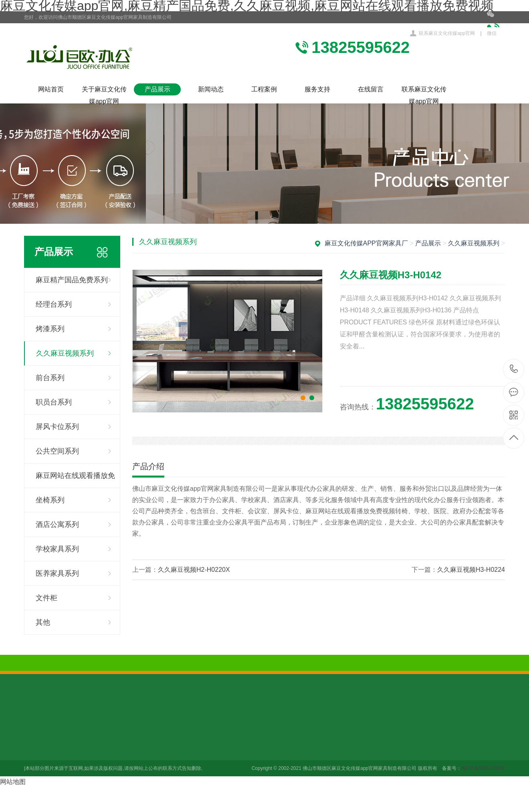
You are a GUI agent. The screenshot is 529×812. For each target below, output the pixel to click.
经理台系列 (54, 304)
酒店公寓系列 (57, 524)
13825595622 (514, 369)
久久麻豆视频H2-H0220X (194, 570)
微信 (496, 24)
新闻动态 (211, 89)
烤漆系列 (50, 329)
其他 (43, 622)
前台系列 (50, 378)
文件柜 (46, 598)
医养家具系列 (57, 573)
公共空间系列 (57, 451)
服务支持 (317, 89)
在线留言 (371, 89)
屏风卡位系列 (57, 427)
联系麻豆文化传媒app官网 (447, 33)
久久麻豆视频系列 (65, 353)
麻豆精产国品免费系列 (72, 280)
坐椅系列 (50, 500)
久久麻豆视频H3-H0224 (471, 570)
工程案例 (264, 89)
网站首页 (51, 89)
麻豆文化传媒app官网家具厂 (366, 243)
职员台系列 (54, 402)
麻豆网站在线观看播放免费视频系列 (75, 480)
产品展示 (157, 89)
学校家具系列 (57, 549)
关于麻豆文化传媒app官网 (104, 91)
